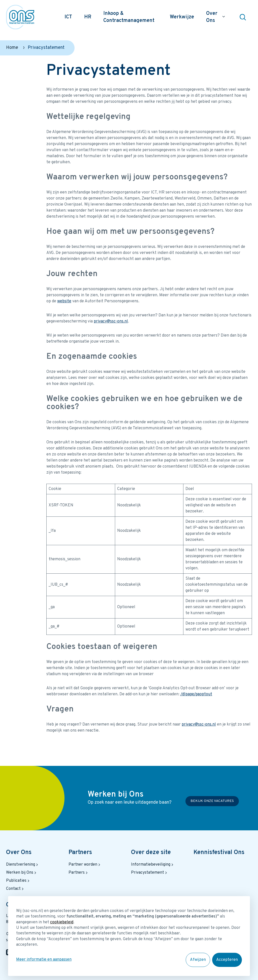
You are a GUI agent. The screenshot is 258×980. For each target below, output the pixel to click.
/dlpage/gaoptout (196, 694)
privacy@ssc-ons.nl (111, 321)
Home (12, 48)
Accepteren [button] (227, 960)
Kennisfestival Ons (219, 853)
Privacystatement (150, 873)
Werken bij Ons (22, 873)
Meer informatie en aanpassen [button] (44, 960)
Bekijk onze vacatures (212, 801)
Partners (80, 853)
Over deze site (151, 853)
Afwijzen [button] (198, 960)
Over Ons (19, 853)
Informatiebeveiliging (153, 865)
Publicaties (18, 881)
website (64, 301)
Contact (15, 889)
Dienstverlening (23, 865)
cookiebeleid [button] (62, 922)
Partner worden (85, 865)
